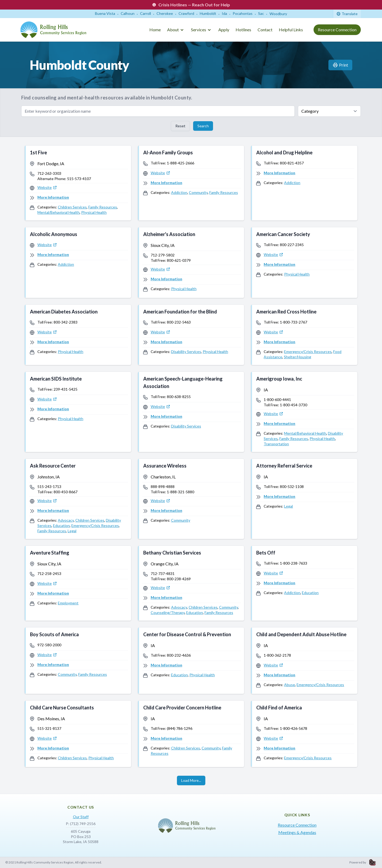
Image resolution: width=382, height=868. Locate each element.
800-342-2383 (66, 322)
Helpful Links (291, 30)
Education (61, 525)
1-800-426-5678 (294, 728)
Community (198, 192)
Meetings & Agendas (297, 832)
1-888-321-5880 (181, 492)
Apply (224, 30)
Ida (224, 13)
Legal (72, 531)
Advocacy (66, 520)
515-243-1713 (49, 487)
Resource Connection (337, 30)
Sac (261, 13)
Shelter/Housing (298, 357)
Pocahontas (243, 13)
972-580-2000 (49, 645)
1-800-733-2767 (294, 322)
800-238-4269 (179, 579)
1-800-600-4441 (277, 400)
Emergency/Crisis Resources (308, 352)
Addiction (179, 192)
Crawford (186, 13)
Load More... (191, 780)
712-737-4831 (163, 573)
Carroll (146, 13)
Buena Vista (105, 13)
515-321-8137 (49, 728)
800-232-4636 (179, 655)
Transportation (276, 444)
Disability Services (186, 352)
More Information (53, 197)
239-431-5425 (66, 389)
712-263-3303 (49, 173)
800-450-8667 (66, 492)
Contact (265, 30)
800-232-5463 (179, 322)
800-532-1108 (292, 487)
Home (155, 30)
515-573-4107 (79, 179)
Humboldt (208, 13)
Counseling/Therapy (168, 612)
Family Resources (103, 207)
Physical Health (94, 212)
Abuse (290, 685)
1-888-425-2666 (181, 163)
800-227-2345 (292, 245)
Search (203, 126)
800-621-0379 (179, 260)
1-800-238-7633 (294, 563)
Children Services (72, 207)
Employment (68, 603)
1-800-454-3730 (294, 405)
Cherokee (165, 13)
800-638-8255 (179, 397)
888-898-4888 (163, 487)
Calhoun (128, 13)
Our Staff (81, 817)
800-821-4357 (292, 163)
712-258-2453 (49, 573)
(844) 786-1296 (180, 728)
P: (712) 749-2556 (81, 824)
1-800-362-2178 (277, 655)
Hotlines (243, 30)
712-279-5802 (163, 255)
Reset (180, 126)
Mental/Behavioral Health (58, 212)
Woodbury (278, 14)
